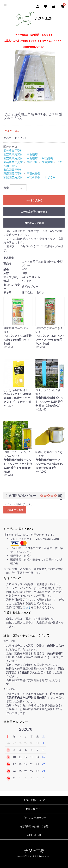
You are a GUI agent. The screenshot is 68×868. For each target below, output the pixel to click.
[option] (34, 76)
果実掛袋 (47, 158)
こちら (27, 607)
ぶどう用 (50, 177)
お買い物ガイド (34, 809)
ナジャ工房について (34, 800)
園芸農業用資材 (13, 151)
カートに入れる (34, 200)
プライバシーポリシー (34, 818)
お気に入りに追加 (34, 223)
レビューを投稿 (15, 510)
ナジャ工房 (34, 19)
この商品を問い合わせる (34, 212)
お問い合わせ (34, 835)
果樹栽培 (32, 154)
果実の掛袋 (34, 174)
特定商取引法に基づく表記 (34, 826)
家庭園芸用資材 (13, 170)
